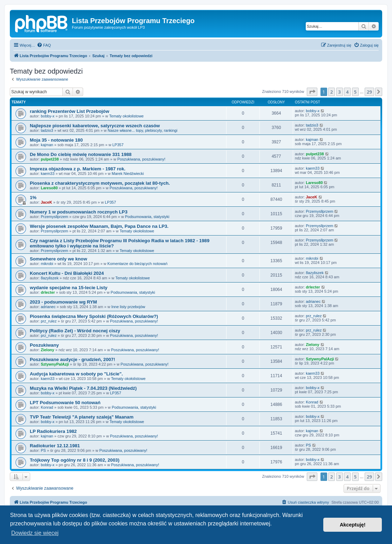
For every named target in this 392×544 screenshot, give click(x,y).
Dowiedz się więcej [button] (35, 533)
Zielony (48, 350)
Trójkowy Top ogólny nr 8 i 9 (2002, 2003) (75, 460)
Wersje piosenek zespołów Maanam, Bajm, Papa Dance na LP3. (99, 226)
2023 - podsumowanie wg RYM (63, 302)
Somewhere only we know (58, 259)
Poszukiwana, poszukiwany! (141, 159)
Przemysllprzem (54, 217)
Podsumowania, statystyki (147, 217)
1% (33, 198)
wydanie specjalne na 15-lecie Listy (69, 288)
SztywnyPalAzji (55, 364)
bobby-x (48, 116)
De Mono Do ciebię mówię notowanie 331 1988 (81, 154)
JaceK (46, 202)
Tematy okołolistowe (126, 116)
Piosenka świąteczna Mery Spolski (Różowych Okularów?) (94, 316)
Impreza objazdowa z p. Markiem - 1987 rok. (78, 169)
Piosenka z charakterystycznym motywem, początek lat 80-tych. (100, 183)
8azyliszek (50, 278)
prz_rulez (49, 321)
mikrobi (47, 264)
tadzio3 (47, 130)
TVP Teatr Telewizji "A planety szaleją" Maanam (82, 417)
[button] (312, 92)
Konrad (47, 407)
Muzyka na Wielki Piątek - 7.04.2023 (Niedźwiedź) (83, 388)
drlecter (48, 292)
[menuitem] (44, 45)
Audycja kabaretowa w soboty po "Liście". (76, 374)
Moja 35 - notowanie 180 (56, 140)
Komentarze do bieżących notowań (137, 264)
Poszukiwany (44, 345)
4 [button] (347, 92)
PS (43, 450)
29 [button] (369, 92)
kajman (47, 145)
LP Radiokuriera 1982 (53, 431)
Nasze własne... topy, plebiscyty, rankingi (143, 130)
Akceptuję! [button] (353, 525)
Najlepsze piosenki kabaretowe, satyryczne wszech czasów (95, 126)
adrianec (48, 307)
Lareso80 (49, 188)
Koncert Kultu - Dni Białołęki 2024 (67, 273)
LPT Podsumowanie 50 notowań (65, 403)
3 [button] (340, 92)
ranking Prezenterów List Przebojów (69, 111)
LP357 (118, 145)
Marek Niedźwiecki (128, 174)
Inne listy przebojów (128, 307)
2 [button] (332, 92)
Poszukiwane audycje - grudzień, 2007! (72, 359)
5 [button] (355, 92)
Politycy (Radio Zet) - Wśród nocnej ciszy (75, 331)
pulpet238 (50, 159)
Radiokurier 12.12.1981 (55, 446)
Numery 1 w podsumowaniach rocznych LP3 (79, 212)
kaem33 (48, 174)
